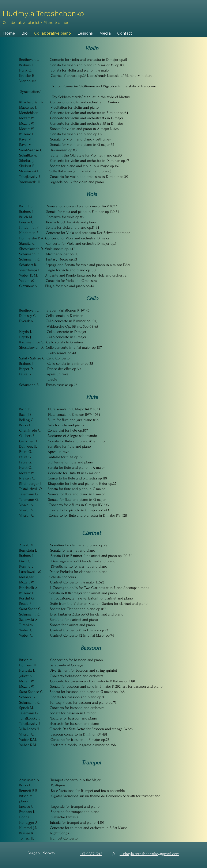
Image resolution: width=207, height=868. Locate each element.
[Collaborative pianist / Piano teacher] (36, 23)
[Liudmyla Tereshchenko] (43, 13)
